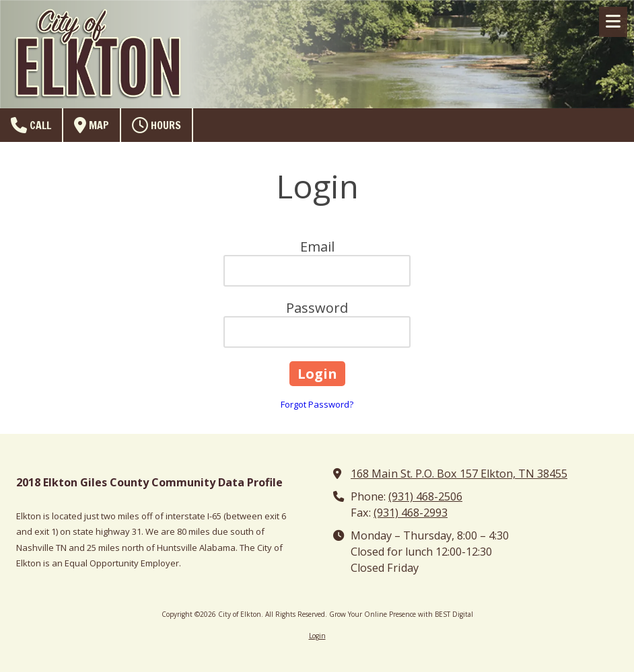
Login (317, 636)
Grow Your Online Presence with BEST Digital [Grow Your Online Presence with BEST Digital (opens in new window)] (401, 614)
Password (317, 308)
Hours (156, 125)
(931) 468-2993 (411, 513)
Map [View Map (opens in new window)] (92, 125)
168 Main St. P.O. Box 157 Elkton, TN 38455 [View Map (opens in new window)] (459, 474)
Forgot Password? (317, 404)
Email (317, 247)
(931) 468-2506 (425, 496)
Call (31, 125)
